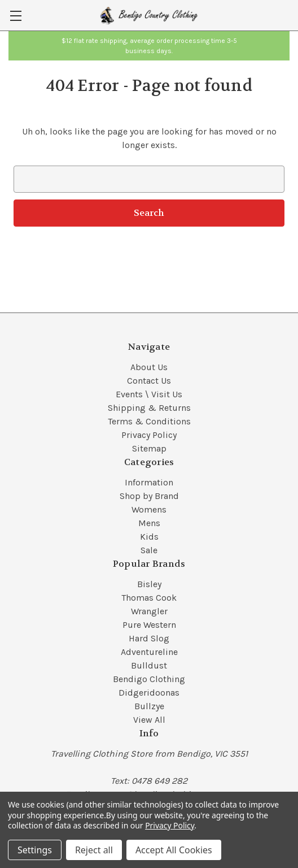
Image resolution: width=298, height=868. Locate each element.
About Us (149, 367)
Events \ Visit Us (149, 394)
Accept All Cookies (174, 850)
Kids (149, 537)
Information (149, 482)
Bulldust (149, 665)
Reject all (94, 850)
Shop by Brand (149, 496)
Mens (149, 523)
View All (149, 720)
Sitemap (149, 448)
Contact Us (149, 381)
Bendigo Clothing (149, 679)
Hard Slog (149, 638)
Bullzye (149, 706)
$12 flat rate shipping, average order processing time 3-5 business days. (149, 46)
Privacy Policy (149, 435)
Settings (35, 850)
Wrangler (149, 611)
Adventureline (149, 652)
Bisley (149, 584)
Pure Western (149, 625)
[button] (149, 46)
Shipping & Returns (149, 408)
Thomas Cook (149, 598)
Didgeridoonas (149, 693)
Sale (149, 550)
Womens (149, 509)
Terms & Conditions (149, 421)
